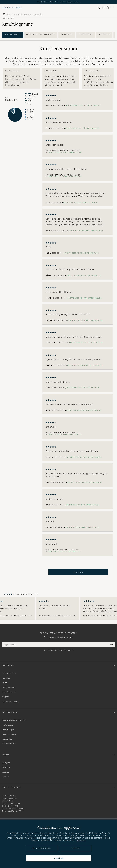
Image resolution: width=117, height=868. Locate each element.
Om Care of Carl (9, 673)
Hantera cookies (9, 743)
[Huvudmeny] (112, 8)
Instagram (6, 763)
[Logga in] (99, 8)
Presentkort (104, 35)
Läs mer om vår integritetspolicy (58, 650)
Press (4, 683)
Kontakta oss (67, 35)
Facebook (6, 767)
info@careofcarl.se (16, 808)
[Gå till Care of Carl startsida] (12, 8)
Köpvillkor (6, 678)
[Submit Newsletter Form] (112, 645)
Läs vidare (81, 840)
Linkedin (6, 777)
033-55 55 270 (12, 806)
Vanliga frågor (86, 35)
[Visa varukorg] (108, 8)
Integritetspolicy (9, 692)
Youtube (5, 772)
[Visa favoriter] (103, 8)
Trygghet (5, 697)
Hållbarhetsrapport (10, 701)
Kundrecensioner (13, 35)
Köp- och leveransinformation (41, 35)
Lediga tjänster (8, 687)
